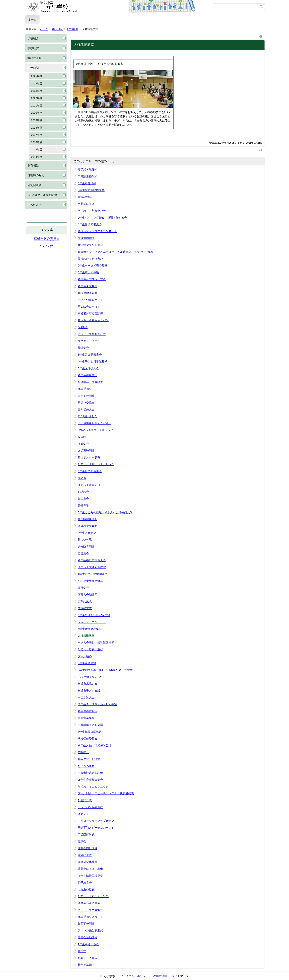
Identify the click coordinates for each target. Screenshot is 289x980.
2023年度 (37, 91)
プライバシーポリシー (134, 976)
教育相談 (33, 165)
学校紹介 (33, 38)
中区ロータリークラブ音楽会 (96, 821)
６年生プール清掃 (89, 759)
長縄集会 (83, 348)
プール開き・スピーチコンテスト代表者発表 (106, 793)
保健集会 (83, 444)
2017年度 (37, 135)
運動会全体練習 (88, 862)
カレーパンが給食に (90, 807)
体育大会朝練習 (88, 595)
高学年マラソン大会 (90, 245)
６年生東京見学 (88, 286)
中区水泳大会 (86, 697)
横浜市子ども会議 (89, 691)
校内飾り (83, 437)
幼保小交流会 (86, 403)
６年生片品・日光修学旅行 (95, 745)
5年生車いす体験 (88, 272)
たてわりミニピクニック (93, 786)
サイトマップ (180, 976)
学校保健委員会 (88, 293)
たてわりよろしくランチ (93, 896)
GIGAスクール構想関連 (42, 195)
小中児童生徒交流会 (90, 581)
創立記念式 (85, 800)
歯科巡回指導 (86, 238)
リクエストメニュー (90, 341)
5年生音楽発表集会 (90, 629)
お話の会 (83, 492)
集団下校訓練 (86, 396)
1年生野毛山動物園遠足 (93, 574)
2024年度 (37, 84)
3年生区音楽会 (87, 533)
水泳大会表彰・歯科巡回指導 (96, 643)
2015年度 (73, 29)
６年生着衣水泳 (88, 711)
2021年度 (37, 106)
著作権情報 (160, 976)
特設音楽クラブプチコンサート (97, 231)
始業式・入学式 (88, 958)
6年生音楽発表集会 (90, 471)
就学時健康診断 (88, 519)
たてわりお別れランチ (92, 211)
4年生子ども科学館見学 (93, 362)
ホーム (32, 19)
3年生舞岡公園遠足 (90, 732)
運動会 (82, 841)
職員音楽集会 (86, 718)
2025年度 (37, 76)
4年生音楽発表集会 (90, 224)
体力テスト (85, 814)
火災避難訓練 (86, 451)
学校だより (35, 58)
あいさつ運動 (86, 766)
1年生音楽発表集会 (90, 355)
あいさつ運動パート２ (92, 300)
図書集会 (83, 553)
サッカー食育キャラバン (93, 320)
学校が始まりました (90, 677)
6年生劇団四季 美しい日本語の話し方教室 (105, 670)
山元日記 (57, 29)
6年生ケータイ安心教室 (93, 266)
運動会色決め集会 (89, 903)
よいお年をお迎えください (95, 423)
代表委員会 (85, 389)
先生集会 (83, 499)
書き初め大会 (86, 409)
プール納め (85, 656)
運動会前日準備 (88, 848)
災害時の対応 (36, 175)
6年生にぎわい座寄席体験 (94, 615)
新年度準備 (85, 965)
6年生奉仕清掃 (87, 183)
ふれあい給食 (86, 889)
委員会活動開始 (88, 937)
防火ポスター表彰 (89, 457)
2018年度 (37, 128)
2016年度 (37, 142)
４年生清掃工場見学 (90, 876)
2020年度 (37, 113)
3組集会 (83, 327)
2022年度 (37, 98)
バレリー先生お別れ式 (92, 334)
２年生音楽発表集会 (90, 780)
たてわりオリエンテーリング (96, 464)
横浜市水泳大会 (88, 684)
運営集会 (83, 588)
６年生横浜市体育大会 (92, 560)
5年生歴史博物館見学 (91, 190)
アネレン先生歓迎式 (90, 930)
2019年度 (37, 120)
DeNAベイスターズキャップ (95, 430)
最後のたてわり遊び (90, 259)
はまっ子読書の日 (89, 485)
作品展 (82, 478)
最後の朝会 (85, 197)
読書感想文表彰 (88, 526)
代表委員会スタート (90, 917)
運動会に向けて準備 (90, 869)
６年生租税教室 (88, 375)
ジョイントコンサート (92, 622)
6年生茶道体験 (87, 663)
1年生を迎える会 (88, 944)
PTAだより (34, 205)
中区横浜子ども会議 (90, 725)
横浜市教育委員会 (47, 239)
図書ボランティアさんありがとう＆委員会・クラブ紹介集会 (116, 252)
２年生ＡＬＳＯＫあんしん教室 (97, 704)
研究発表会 (35, 185)
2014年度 (37, 157)
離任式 (82, 951)
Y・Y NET (47, 246)
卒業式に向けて (88, 204)
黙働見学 (83, 506)
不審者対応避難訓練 (90, 313)
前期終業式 (85, 608)
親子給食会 (85, 883)
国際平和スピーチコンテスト (96, 828)
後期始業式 (85, 601)
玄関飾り (83, 752)
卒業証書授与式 (88, 176)
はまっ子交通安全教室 (92, 567)
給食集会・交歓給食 (90, 382)
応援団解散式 (86, 835)
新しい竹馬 (85, 540)
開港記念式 (85, 855)
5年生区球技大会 (88, 368)
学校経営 (33, 48)
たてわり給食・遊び (90, 649)
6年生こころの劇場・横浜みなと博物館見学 (105, 512)
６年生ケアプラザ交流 (92, 279)
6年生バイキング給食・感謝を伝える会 (102, 218)
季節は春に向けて (89, 307)
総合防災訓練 (86, 547)
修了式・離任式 (88, 169)
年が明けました (88, 416)
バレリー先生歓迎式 (90, 910)
